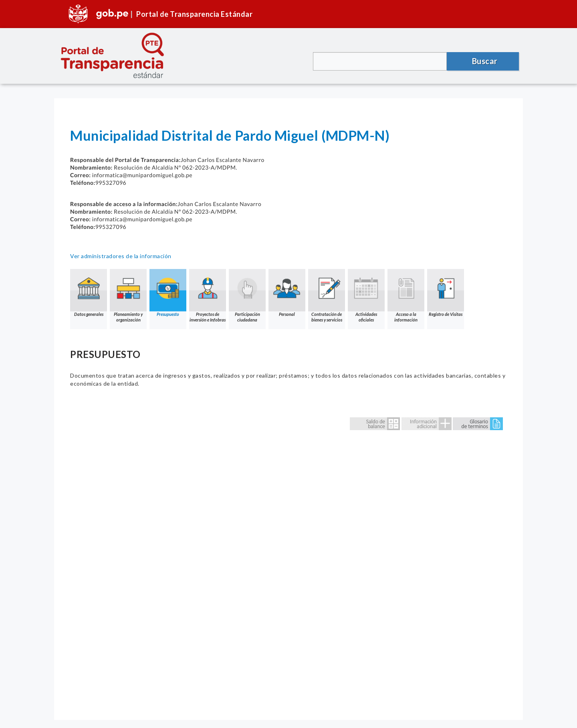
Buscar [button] (485, 61)
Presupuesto (168, 293)
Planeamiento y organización (128, 296)
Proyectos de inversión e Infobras (208, 296)
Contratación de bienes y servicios (327, 296)
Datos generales (89, 293)
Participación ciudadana (247, 296)
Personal (287, 293)
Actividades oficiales (366, 296)
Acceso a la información (406, 296)
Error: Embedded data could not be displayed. (288, 554)
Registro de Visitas (446, 293)
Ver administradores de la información (121, 256)
